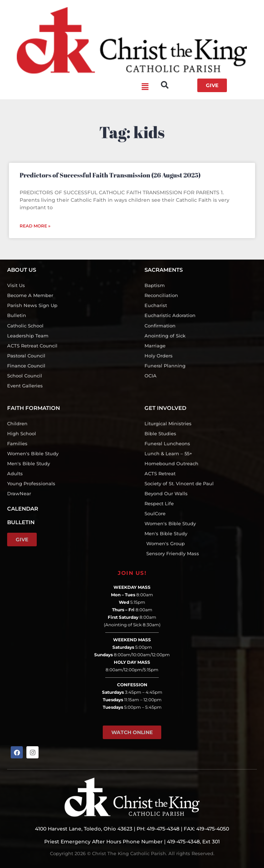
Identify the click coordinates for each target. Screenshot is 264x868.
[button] (78, 87)
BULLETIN (21, 522)
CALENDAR (23, 509)
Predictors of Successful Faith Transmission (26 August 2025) (110, 175)
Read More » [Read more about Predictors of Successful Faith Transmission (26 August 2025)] (35, 226)
